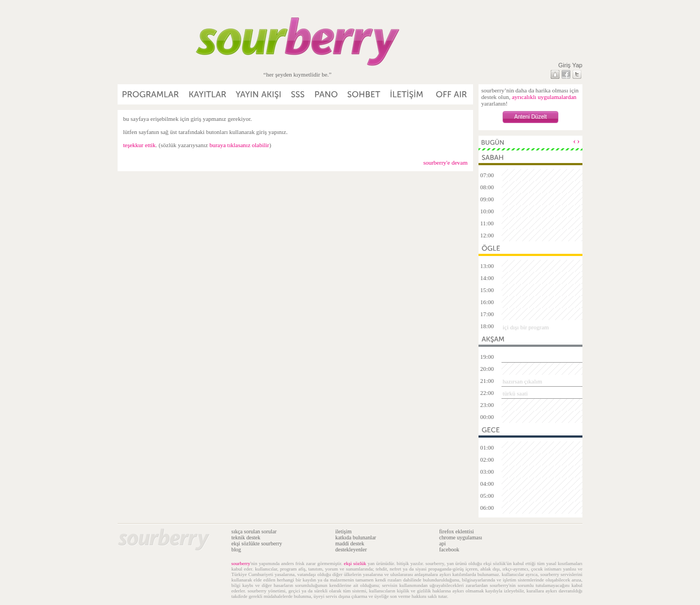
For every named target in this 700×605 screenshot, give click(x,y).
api (442, 543)
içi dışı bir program (526, 327)
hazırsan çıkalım (522, 381)
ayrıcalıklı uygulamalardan (544, 97)
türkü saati (515, 393)
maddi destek (350, 543)
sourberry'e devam (445, 162)
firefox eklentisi (457, 531)
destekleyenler (351, 549)
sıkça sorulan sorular (254, 531)
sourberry (241, 563)
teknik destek (246, 537)
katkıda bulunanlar (356, 537)
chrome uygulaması (461, 537)
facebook (449, 549)
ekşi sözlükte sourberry (257, 543)
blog (236, 549)
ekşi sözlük (355, 563)
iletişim (343, 531)
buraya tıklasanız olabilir (239, 145)
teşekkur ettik (139, 145)
